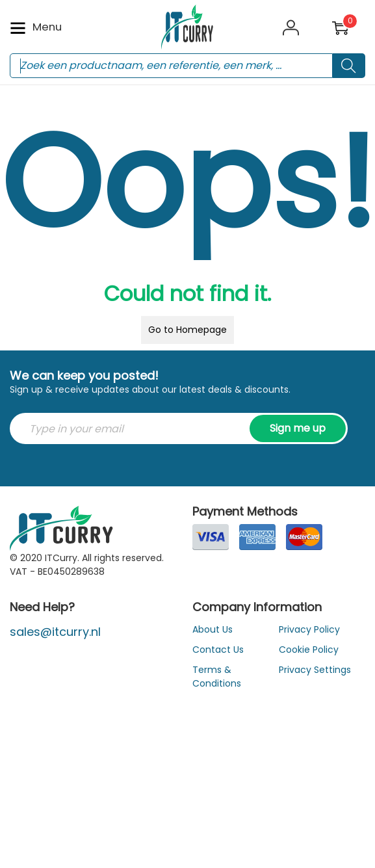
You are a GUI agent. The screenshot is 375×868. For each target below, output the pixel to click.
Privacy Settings (315, 670)
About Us (213, 629)
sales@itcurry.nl (55, 632)
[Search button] (349, 66)
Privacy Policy (309, 629)
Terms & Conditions (217, 677)
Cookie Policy (309, 650)
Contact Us (218, 650)
